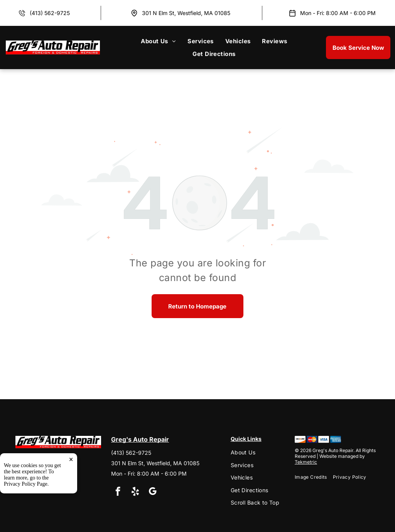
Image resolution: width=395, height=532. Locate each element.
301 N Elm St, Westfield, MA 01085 (186, 13)
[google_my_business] (153, 492)
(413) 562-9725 (50, 13)
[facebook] (118, 492)
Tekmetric (306, 462)
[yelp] (135, 492)
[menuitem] (158, 41)
